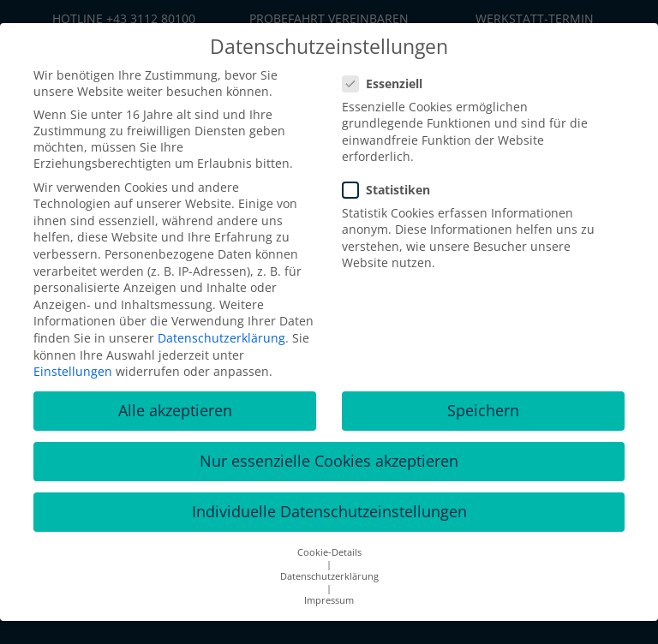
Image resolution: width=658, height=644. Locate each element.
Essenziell (388, 83)
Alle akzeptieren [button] (175, 410)
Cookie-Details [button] (329, 552)
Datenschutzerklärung (221, 338)
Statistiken (392, 190)
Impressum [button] (329, 600)
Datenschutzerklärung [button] (329, 576)
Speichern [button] (483, 410)
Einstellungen (73, 371)
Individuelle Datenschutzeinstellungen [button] (329, 511)
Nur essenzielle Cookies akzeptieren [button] (329, 461)
